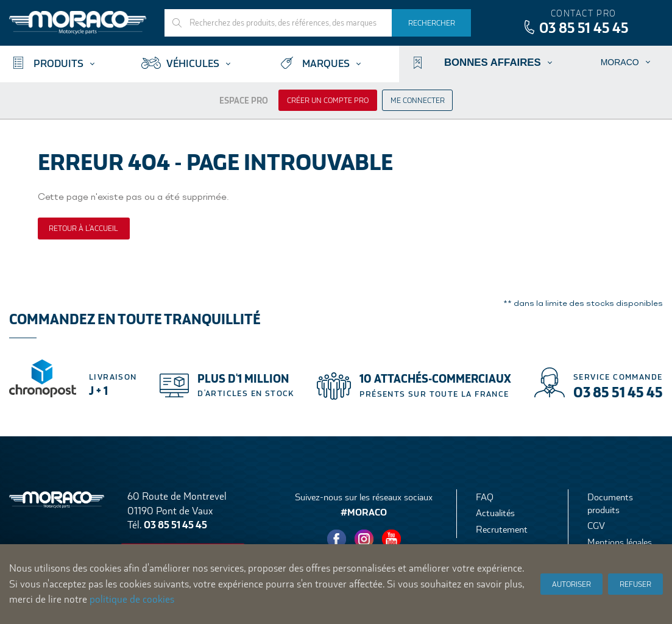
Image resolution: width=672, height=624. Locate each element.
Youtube (392, 539)
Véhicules (193, 64)
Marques (326, 64)
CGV (596, 526)
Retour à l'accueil (83, 229)
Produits (58, 64)
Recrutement (502, 529)
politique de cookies (132, 599)
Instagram (364, 539)
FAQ (485, 497)
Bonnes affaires (493, 62)
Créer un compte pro (328, 101)
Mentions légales (620, 542)
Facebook (337, 539)
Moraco (620, 62)
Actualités (495, 513)
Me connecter (418, 101)
